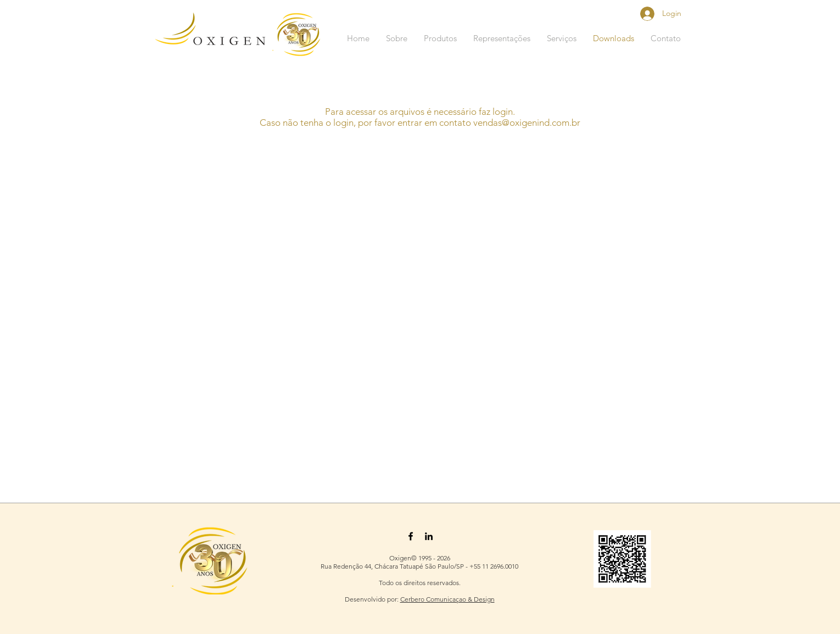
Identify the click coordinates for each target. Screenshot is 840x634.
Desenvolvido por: (373, 599)
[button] (440, 38)
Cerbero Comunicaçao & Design (447, 599)
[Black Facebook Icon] (411, 536)
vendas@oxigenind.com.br (527, 123)
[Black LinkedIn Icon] (429, 536)
